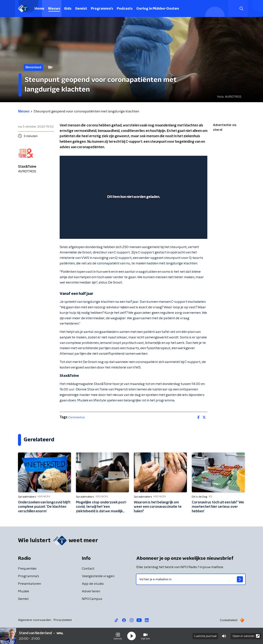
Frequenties (27, 569)
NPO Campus (92, 599)
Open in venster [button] (246, 636)
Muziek (24, 591)
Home (39, 9)
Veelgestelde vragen (98, 576)
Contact (88, 569)
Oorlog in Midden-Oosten (158, 9)
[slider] (133, 220)
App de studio (93, 584)
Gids (68, 9)
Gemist (81, 9)
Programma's (102, 9)
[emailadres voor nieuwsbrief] (191, 579)
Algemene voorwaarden (35, 620)
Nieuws (54, 9)
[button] (118, 636)
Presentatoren (29, 584)
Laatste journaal (205, 636)
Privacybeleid (62, 620)
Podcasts (125, 9)
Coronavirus (76, 417)
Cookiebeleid (229, 620)
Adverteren (91, 591)
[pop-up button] (190, 231)
